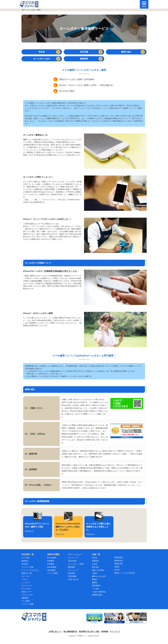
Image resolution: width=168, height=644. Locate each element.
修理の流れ (133, 53)
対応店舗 (92, 53)
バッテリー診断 (27, 607)
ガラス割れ (26, 561)
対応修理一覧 (28, 558)
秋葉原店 (95, 564)
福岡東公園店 (97, 598)
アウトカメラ (27, 589)
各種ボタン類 (27, 577)
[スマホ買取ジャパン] (94, 621)
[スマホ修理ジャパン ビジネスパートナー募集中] (114, 621)
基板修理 (25, 601)
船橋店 (95, 583)
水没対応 (25, 567)
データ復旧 (26, 604)
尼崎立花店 (119, 567)
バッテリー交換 (27, 570)
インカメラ (26, 586)
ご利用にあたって (55, 635)
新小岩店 (95, 570)
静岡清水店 (119, 564)
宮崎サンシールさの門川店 (125, 576)
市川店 (117, 573)
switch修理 (51, 574)
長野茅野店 (96, 589)
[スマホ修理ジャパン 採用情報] (136, 621)
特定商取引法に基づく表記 (89, 635)
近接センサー (27, 595)
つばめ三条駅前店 (99, 595)
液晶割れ (25, 564)
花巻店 (117, 570)
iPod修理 (51, 567)
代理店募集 (72, 580)
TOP (23, 10)
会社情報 (71, 577)
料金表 (50, 53)
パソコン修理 (52, 577)
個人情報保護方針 (70, 635)
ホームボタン (27, 592)
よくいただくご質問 (76, 567)
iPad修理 (51, 564)
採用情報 (105, 635)
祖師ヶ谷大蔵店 (98, 574)
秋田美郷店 (119, 561)
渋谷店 (95, 561)
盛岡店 (95, 586)
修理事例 (92, 61)
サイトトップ (73, 561)
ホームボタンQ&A (47, 61)
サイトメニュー (75, 558)
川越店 (95, 577)
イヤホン (25, 583)
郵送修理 (71, 570)
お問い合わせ (73, 583)
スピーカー (26, 580)
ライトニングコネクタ (30, 574)
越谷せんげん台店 (99, 580)
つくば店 (95, 592)
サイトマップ (73, 574)
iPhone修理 (52, 561)
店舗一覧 (96, 558)
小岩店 (95, 567)
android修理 (52, 570)
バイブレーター (27, 598)
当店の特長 (72, 564)
